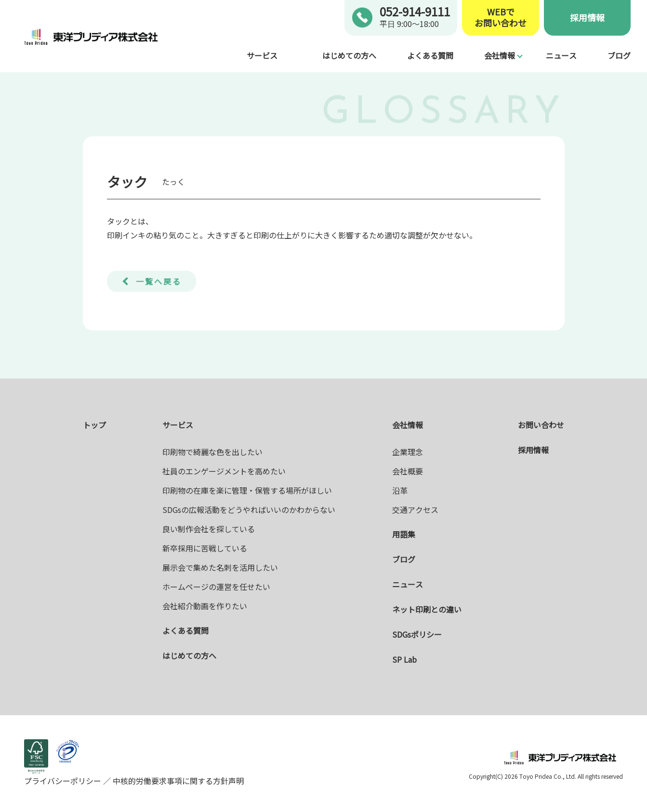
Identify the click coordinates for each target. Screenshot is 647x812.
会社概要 (408, 471)
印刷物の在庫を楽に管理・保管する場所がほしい (247, 490)
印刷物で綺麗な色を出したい (212, 452)
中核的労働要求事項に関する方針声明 (177, 781)
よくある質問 (430, 55)
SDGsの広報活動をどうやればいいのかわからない (249, 510)
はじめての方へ (349, 55)
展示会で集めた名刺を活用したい (220, 567)
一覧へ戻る (159, 281)
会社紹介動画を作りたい (205, 606)
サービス (262, 55)
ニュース (561, 55)
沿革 (400, 490)
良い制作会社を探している (209, 529)
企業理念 (408, 452)
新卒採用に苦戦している (205, 548)
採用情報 (587, 17)
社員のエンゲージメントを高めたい (224, 471)
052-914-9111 (415, 11)
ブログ (619, 55)
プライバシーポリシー (64, 781)
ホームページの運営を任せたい (216, 587)
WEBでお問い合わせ (501, 18)
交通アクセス (415, 510)
